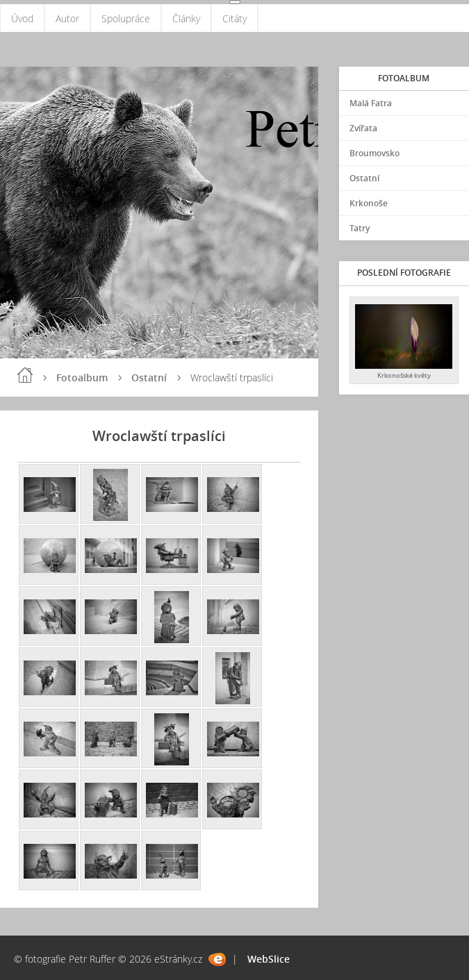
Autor (67, 18)
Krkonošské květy (404, 375)
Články (186, 18)
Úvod (22, 18)
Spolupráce (126, 18)
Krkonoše (369, 203)
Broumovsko (375, 153)
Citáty (234, 18)
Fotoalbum (82, 377)
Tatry (360, 228)
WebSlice (269, 959)
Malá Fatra (371, 103)
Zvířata (363, 128)
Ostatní (149, 377)
